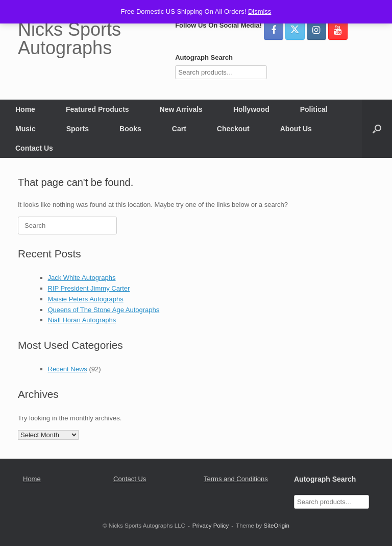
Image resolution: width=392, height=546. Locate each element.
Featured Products (97, 109)
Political (314, 109)
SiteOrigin (276, 526)
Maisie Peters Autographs (86, 299)
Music (26, 129)
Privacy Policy (211, 526)
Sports (78, 129)
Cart (179, 129)
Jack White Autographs (82, 278)
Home (25, 109)
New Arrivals (181, 109)
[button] (377, 129)
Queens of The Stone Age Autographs (104, 310)
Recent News (68, 369)
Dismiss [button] (260, 11)
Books (130, 129)
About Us (296, 129)
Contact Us (34, 148)
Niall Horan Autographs (82, 320)
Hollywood (251, 109)
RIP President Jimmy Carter (89, 288)
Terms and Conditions (236, 479)
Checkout (233, 129)
